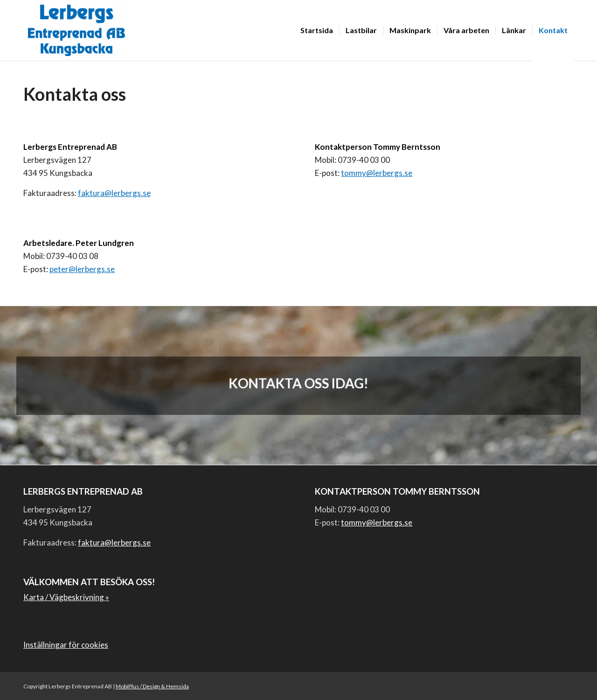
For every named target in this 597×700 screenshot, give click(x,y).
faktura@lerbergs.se (114, 193)
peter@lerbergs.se (82, 269)
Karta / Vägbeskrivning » (66, 597)
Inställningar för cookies (66, 645)
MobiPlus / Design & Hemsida (152, 686)
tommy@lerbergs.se (377, 173)
